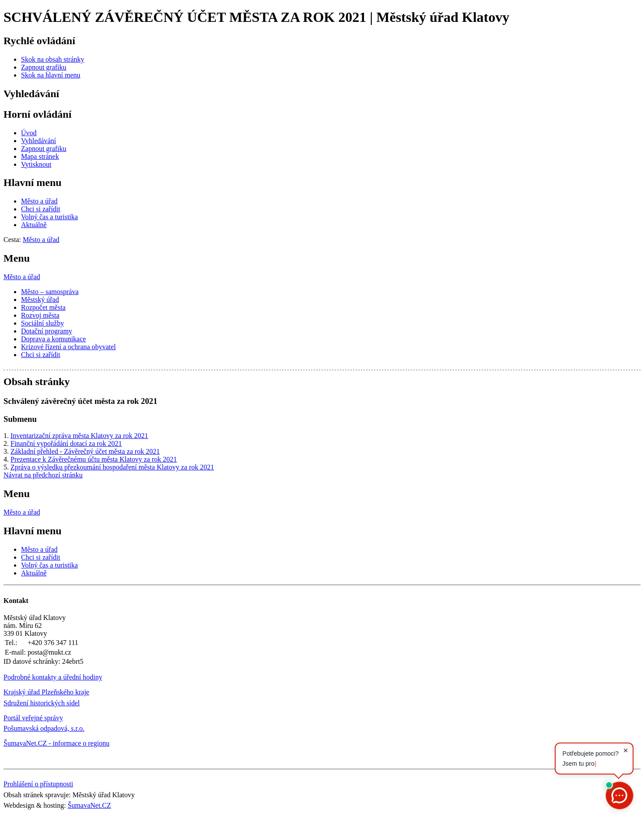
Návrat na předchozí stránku (43, 475)
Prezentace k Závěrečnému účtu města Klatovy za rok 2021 (94, 459)
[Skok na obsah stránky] (52, 59)
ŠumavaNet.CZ (89, 805)
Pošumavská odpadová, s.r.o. (44, 728)
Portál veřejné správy (33, 718)
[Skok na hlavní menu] (51, 75)
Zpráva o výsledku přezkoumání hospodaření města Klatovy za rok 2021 (112, 467)
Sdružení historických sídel (42, 703)
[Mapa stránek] (40, 156)
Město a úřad (22, 277)
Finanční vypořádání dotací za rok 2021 (66, 443)
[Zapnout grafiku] (44, 67)
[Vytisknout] (36, 164)
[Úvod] (29, 133)
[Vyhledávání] (38, 141)
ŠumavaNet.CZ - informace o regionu (56, 743)
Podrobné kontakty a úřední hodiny (53, 677)
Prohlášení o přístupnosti (38, 784)
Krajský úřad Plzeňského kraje (46, 692)
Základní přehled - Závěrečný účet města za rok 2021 (85, 451)
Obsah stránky (37, 382)
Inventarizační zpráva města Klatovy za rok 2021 (79, 436)
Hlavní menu (33, 182)
